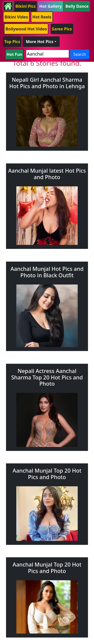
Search (80, 54)
